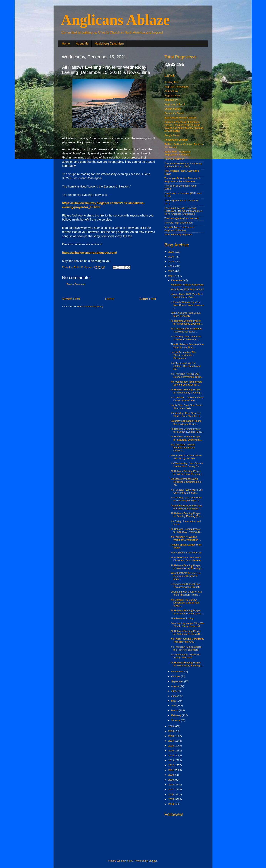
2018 (171, 736)
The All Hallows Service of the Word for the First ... (187, 346)
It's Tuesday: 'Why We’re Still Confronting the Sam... (187, 491)
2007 (171, 789)
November (177, 672)
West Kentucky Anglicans (178, 235)
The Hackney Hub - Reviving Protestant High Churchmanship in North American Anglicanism (183, 211)
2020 (171, 726)
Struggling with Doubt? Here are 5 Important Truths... (186, 593)
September (178, 681)
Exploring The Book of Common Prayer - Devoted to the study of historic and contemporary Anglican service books (184, 127)
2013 (171, 760)
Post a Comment (76, 284)
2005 (171, 799)
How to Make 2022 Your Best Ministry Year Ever (187, 296)
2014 (171, 755)
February (177, 715)
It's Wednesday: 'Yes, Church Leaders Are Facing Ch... (187, 465)
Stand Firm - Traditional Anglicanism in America (177, 153)
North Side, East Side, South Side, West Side (187, 407)
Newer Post (71, 299)
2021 (171, 276)
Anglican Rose (172, 95)
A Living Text (171, 82)
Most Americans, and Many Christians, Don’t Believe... (187, 559)
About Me (82, 44)
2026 (171, 252)
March (175, 710)
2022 (171, 271)
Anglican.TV (171, 100)
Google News (172, 135)
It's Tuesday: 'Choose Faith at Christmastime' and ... (187, 399)
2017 (171, 741)
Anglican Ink (171, 91)
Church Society (173, 109)
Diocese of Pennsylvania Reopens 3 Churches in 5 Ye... (186, 482)
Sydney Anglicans (174, 159)
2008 (171, 785)
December (177, 280)
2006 (171, 794)
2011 (171, 770)
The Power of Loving (182, 618)
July (174, 691)
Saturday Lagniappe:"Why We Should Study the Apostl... (187, 625)
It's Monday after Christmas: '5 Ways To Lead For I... (186, 338)
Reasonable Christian (176, 140)
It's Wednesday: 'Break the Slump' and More (185, 656)
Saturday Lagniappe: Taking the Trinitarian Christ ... (186, 422)
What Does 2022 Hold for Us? (187, 289)
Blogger (153, 861)
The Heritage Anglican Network (182, 218)
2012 (171, 765)
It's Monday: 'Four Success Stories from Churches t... (186, 415)
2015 (171, 751)
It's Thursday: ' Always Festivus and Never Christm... (183, 447)
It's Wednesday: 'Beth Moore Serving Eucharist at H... (187, 383)
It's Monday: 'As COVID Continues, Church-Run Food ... (185, 603)
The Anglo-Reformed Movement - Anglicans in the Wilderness (183, 180)
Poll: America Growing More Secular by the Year (186, 457)
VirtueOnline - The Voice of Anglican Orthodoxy (179, 229)
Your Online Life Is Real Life (186, 553)
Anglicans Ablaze (115, 20)
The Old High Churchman (179, 223)
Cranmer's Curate (174, 113)
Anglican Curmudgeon (177, 87)
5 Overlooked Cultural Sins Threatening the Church (186, 585)
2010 (171, 775)
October (176, 676)
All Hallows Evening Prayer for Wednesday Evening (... (187, 322)
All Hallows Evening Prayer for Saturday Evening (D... (186, 438)
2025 (171, 257)
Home (66, 44)
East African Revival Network (180, 118)
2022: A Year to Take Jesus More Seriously (186, 314)
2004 (171, 804)
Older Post (148, 299)
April (174, 706)
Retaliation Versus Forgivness (187, 285)
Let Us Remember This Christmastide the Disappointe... (184, 355)
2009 (171, 780)
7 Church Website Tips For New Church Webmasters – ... (187, 305)
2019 (171, 731)
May (174, 701)
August (175, 686)
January (176, 720)
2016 (171, 746)
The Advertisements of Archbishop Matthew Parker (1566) (183, 165)
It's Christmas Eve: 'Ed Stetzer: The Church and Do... (186, 366)
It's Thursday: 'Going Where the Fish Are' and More (186, 648)
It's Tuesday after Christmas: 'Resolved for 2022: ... (186, 330)
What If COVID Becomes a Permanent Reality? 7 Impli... (186, 576)
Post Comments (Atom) (90, 307)
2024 (171, 261)
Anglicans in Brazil (175, 104)
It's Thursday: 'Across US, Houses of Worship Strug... (187, 375)
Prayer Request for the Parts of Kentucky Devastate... (186, 507)
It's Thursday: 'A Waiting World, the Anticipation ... (186, 538)
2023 (171, 266)
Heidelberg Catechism (109, 44)
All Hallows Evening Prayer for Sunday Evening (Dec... (187, 430)
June (174, 696)
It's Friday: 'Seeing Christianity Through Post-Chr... (187, 640)
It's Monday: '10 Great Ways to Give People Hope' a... (186, 499)
